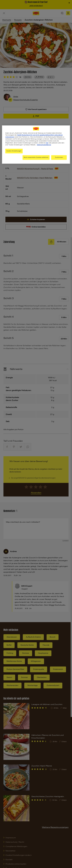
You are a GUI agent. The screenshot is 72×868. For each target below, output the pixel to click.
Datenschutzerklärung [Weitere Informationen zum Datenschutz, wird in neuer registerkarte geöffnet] (44, 145)
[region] (36, 144)
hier (47, 143)
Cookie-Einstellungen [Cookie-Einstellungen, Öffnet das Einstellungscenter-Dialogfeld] (14, 151)
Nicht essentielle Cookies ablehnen (36, 157)
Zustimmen (59, 157)
